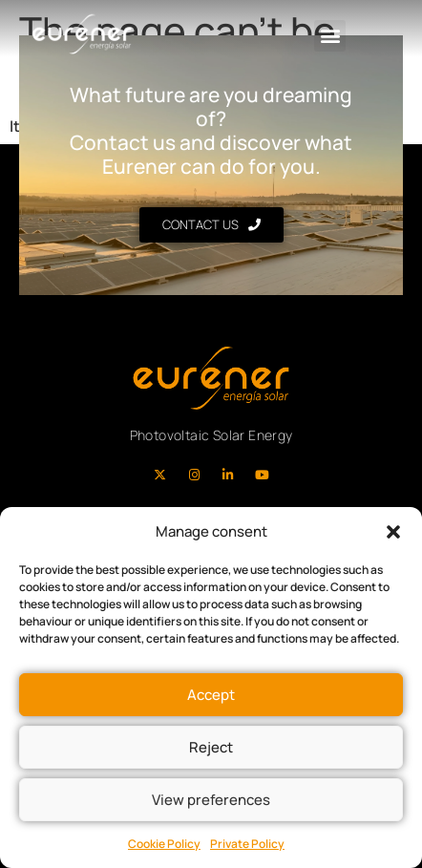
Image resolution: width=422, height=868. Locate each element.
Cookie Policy (164, 844)
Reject (211, 747)
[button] (393, 532)
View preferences (211, 800)
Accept (211, 695)
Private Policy (247, 844)
